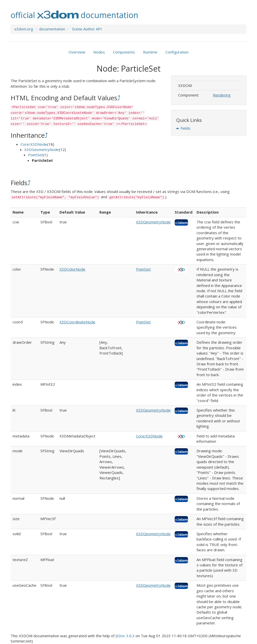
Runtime (150, 52)
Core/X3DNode (34, 144)
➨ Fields (183, 128)
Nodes (99, 52)
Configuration (177, 52)
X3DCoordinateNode (77, 322)
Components (124, 52)
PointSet (36, 155)
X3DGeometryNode (42, 150)
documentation (52, 29)
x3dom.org (24, 29)
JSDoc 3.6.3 (125, 636)
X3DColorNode (72, 269)
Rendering (222, 95)
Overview (77, 52)
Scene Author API (87, 29)
